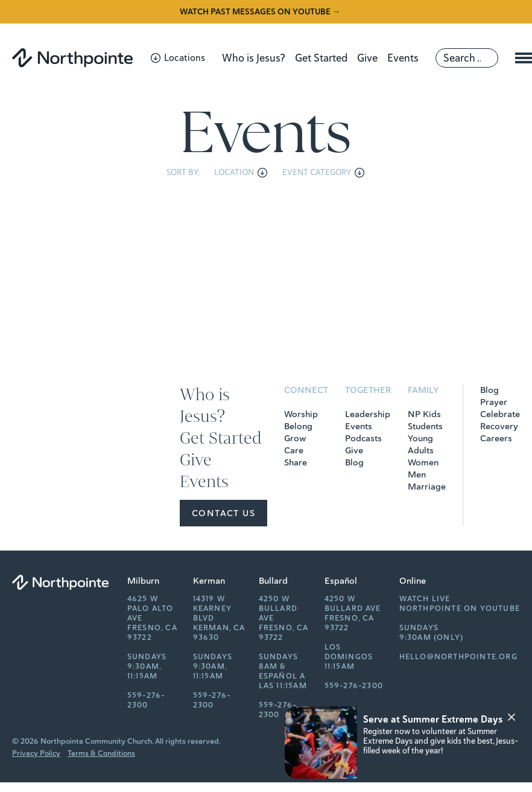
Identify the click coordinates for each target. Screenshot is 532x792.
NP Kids (424, 414)
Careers (496, 438)
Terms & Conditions (101, 753)
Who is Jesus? (254, 58)
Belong (298, 426)
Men (417, 474)
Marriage (427, 487)
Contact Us (223, 513)
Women (423, 462)
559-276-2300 (147, 700)
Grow (295, 438)
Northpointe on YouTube (460, 608)
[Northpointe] (72, 58)
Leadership (368, 414)
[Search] (467, 58)
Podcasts (363, 438)
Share (296, 462)
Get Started (321, 58)
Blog (354, 462)
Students (425, 426)
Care (294, 450)
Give (367, 58)
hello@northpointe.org (458, 657)
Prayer (494, 402)
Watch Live (425, 599)
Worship (301, 414)
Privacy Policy (36, 753)
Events (403, 58)
